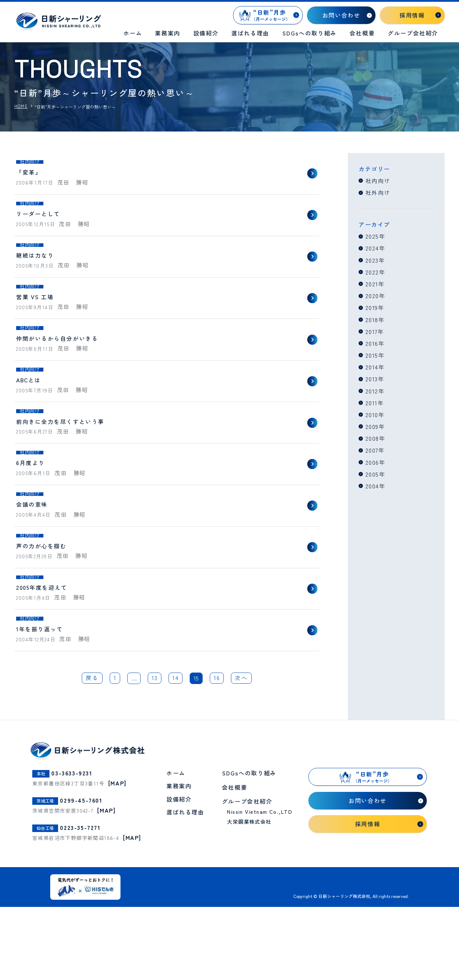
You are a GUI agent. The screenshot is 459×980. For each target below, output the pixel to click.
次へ (242, 752)
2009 (372, 425)
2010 (372, 413)
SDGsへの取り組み (309, 33)
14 (176, 752)
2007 (372, 449)
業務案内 (167, 33)
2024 (372, 248)
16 (217, 752)
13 (155, 752)
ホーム (133, 33)
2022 (372, 272)
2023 (372, 260)
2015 (372, 354)
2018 (372, 319)
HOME (21, 106)
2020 (372, 295)
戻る (92, 752)
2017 (372, 331)
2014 (372, 366)
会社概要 (362, 33)
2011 (372, 402)
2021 (372, 283)
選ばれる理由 (250, 33)
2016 (372, 343)
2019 (372, 307)
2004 (372, 484)
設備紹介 (206, 33)
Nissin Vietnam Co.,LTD (260, 886)
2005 (372, 473)
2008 (372, 437)
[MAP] (117, 857)
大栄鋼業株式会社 (249, 896)
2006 (372, 461)
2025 (372, 236)
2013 (372, 378)
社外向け (378, 192)
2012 (372, 390)
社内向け (378, 181)
